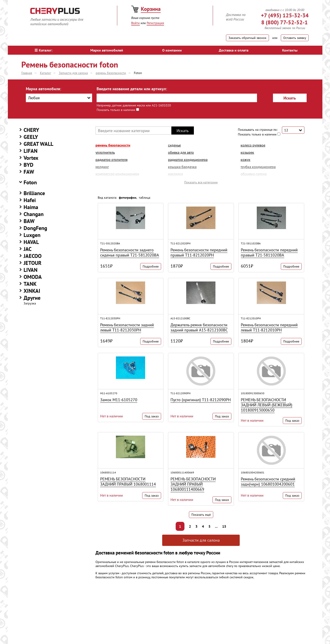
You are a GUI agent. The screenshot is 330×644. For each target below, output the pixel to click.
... (216, 526)
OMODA (33, 277)
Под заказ (152, 416)
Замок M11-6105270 (119, 400)
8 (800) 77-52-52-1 (285, 22)
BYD (29, 165)
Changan (34, 214)
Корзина (151, 9)
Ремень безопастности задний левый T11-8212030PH (127, 327)
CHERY (31, 130)
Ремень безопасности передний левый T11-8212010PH (269, 327)
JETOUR (32, 263)
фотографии (128, 198)
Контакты (290, 50)
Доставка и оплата (234, 50)
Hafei (30, 200)
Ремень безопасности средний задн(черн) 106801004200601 (268, 482)
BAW (29, 221)
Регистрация (155, 23)
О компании (172, 50)
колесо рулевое (253, 145)
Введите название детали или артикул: (132, 89)
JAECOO (33, 256)
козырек (247, 152)
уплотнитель (105, 152)
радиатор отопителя (112, 160)
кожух (245, 160)
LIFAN (31, 151)
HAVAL (31, 242)
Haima (31, 207)
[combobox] (59, 98)
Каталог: (43, 50)
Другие (32, 298)
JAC (28, 249)
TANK (30, 284)
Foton (30, 182)
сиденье (174, 145)
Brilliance (34, 193)
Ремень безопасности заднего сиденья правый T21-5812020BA (130, 252)
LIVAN (31, 270)
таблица (145, 198)
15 (224, 526)
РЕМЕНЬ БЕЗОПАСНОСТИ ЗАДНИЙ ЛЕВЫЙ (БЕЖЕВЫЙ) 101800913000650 (267, 405)
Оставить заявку (295, 38)
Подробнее (151, 266)
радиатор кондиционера (188, 160)
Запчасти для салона (201, 540)
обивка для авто (181, 152)
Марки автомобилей (107, 50)
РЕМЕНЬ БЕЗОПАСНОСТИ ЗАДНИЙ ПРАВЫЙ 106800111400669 (193, 484)
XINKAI (32, 291)
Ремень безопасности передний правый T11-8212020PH (199, 252)
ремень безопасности (113, 145)
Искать (290, 98)
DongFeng (35, 228)
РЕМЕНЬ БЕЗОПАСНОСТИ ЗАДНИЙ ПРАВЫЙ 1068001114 (128, 482)
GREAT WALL (38, 144)
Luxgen (32, 235)
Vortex (31, 158)
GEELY (31, 137)
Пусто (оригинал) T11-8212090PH (201, 400)
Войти (135, 23)
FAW (29, 172)
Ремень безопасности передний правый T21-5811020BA (269, 252)
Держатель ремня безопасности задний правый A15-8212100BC (199, 327)
